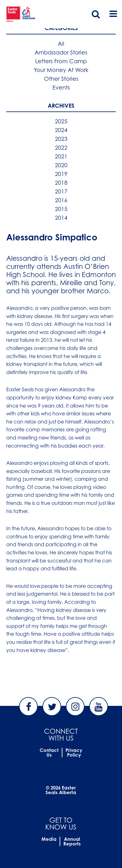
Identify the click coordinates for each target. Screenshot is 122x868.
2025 (61, 121)
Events (61, 87)
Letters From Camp (61, 61)
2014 (61, 218)
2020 (61, 165)
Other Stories (61, 79)
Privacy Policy (74, 752)
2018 (61, 182)
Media (49, 839)
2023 (61, 139)
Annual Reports (72, 841)
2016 (61, 200)
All (61, 44)
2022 (61, 147)
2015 (61, 209)
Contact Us (49, 752)
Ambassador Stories (61, 52)
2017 (61, 191)
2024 (61, 130)
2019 (61, 174)
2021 (61, 156)
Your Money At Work (61, 70)
